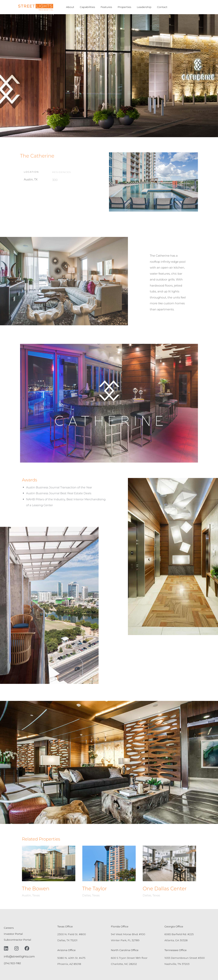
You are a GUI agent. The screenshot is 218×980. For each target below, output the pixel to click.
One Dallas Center (165, 889)
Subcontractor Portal (17, 940)
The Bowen (36, 889)
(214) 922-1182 (12, 963)
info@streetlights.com (19, 956)
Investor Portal (13, 934)
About (70, 7)
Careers (9, 928)
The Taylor (95, 889)
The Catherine (37, 156)
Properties (124, 7)
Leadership (144, 7)
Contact (162, 7)
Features (106, 7)
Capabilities (87, 7)
